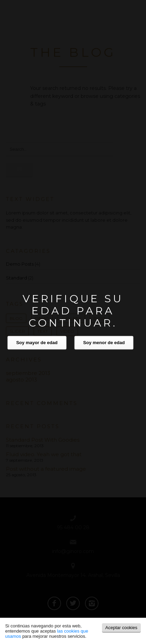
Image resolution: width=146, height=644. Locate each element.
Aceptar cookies (122, 628)
